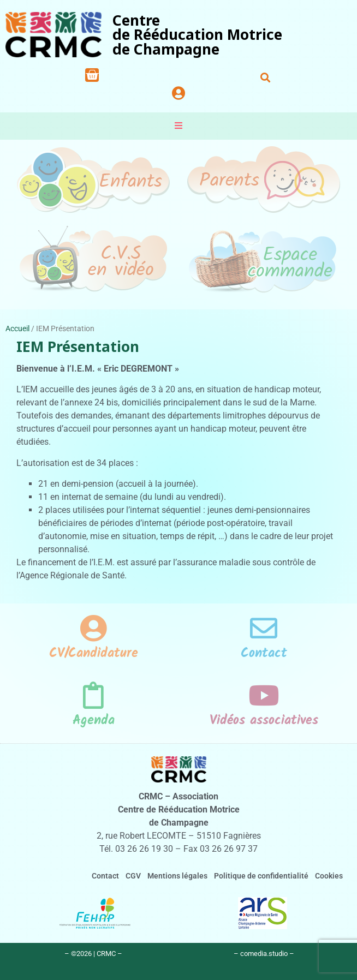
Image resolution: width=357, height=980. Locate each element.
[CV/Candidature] (93, 628)
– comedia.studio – (264, 954)
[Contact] (264, 628)
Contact (264, 653)
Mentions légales (177, 876)
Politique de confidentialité (261, 876)
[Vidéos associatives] (264, 695)
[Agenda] (93, 695)
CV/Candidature (94, 653)
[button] (265, 77)
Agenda (94, 721)
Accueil (17, 328)
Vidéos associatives (264, 721)
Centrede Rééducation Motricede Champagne (197, 35)
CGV (133, 876)
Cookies (329, 876)
